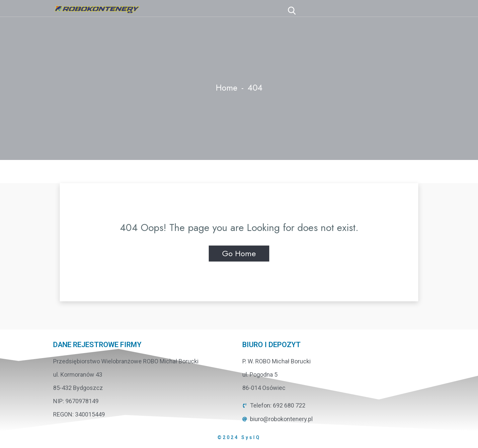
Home (227, 88)
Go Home (239, 253)
